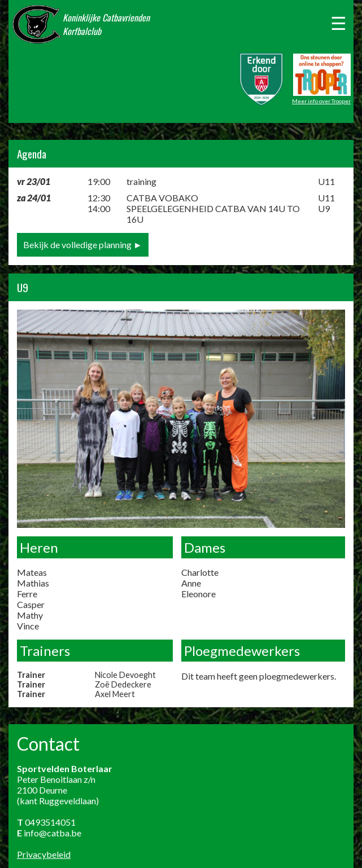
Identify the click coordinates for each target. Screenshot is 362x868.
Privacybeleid (44, 854)
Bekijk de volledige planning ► (83, 244)
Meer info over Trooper (321, 101)
